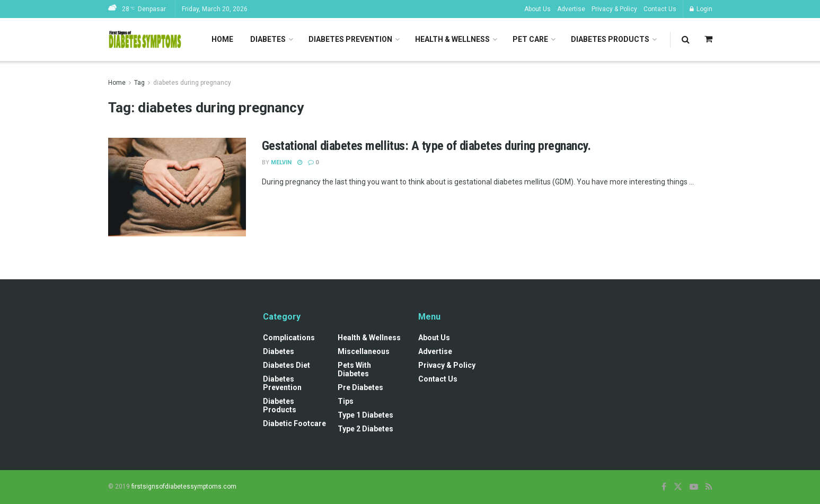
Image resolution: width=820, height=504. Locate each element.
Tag (139, 83)
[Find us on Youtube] (694, 487)
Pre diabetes (360, 387)
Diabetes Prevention (350, 39)
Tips (346, 401)
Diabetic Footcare (294, 423)
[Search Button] (686, 39)
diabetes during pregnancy (192, 83)
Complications (289, 338)
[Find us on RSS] (709, 487)
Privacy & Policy (614, 9)
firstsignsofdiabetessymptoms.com (184, 487)
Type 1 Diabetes (365, 415)
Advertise (571, 9)
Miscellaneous (364, 351)
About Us (537, 9)
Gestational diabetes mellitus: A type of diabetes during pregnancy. (426, 146)
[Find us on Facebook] (664, 487)
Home (222, 39)
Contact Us (660, 9)
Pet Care (530, 39)
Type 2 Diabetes (365, 429)
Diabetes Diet (286, 365)
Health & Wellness (452, 39)
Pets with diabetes (354, 369)
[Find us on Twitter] (678, 487)
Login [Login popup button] (701, 9)
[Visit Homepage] (145, 40)
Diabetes (268, 39)
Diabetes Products (610, 39)
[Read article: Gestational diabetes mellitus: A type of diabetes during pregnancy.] (177, 187)
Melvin (281, 162)
